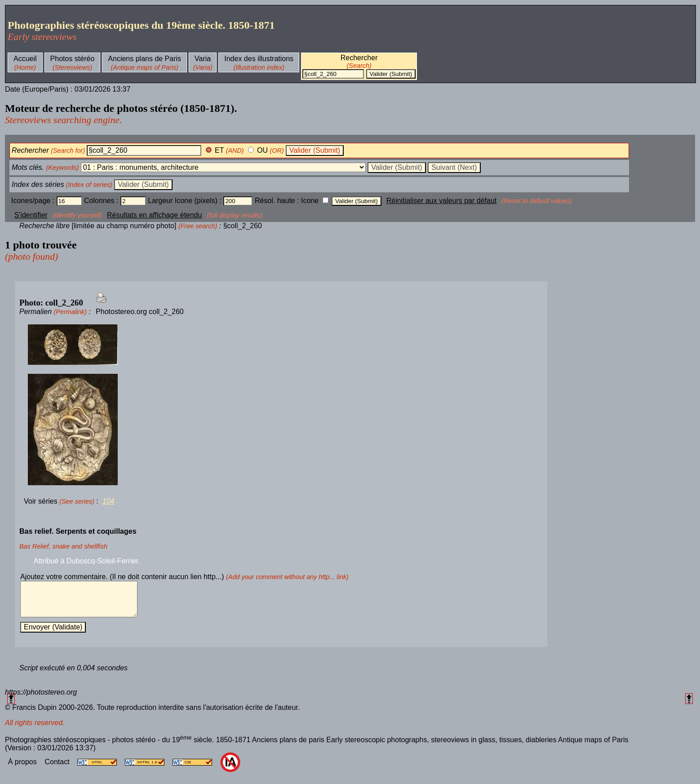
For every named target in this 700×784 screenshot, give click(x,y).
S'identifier (31, 215)
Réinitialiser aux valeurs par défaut (441, 201)
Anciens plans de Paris (144, 59)
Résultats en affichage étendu (154, 215)
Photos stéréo (73, 59)
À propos (23, 768)
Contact (58, 768)
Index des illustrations (259, 59)
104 (109, 501)
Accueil (25, 59)
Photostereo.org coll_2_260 (140, 312)
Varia (203, 59)
